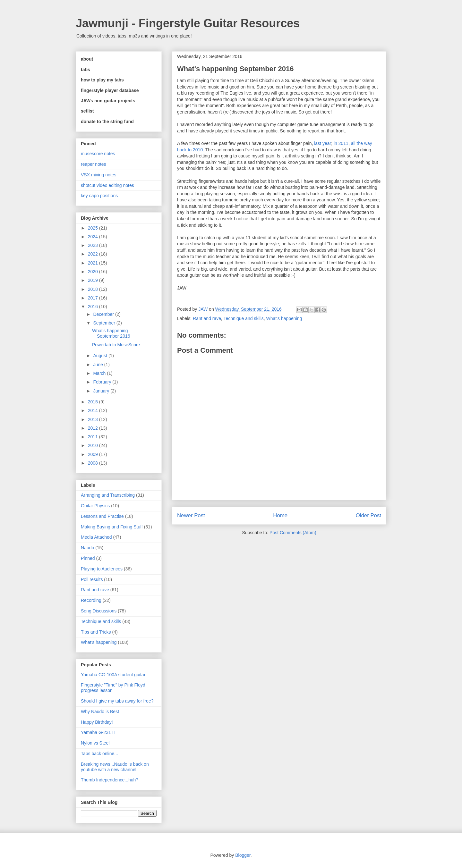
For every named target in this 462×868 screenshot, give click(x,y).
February (103, 382)
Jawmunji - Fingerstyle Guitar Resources (188, 23)
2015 (94, 402)
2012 (94, 428)
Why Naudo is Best (100, 712)
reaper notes (94, 164)
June (98, 365)
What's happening (284, 318)
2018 (94, 289)
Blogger (243, 855)
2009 (94, 454)
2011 (94, 437)
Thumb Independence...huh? (110, 780)
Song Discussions (99, 611)
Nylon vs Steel (95, 743)
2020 (94, 272)
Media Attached (96, 537)
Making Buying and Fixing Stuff (112, 527)
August (101, 356)
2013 (94, 419)
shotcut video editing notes (107, 185)
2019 (94, 280)
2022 (94, 254)
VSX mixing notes (99, 175)
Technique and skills (244, 318)
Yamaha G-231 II (98, 732)
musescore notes (98, 154)
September (105, 323)
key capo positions (99, 196)
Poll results (92, 579)
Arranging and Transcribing (108, 495)
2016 (94, 307)
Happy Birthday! (97, 722)
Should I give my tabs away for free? (117, 701)
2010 (94, 445)
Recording (91, 600)
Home (280, 515)
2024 (94, 237)
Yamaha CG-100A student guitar (113, 675)
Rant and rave (207, 318)
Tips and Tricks (96, 632)
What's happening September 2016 (111, 333)
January (102, 391)
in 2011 (341, 143)
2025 (94, 228)
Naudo (87, 548)
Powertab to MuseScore (116, 345)
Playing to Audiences (102, 569)
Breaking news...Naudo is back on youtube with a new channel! (115, 767)
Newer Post (191, 515)
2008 (94, 463)
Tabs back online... (99, 754)
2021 (94, 263)
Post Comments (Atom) (293, 533)
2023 (94, 245)
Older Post (368, 515)
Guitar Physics (95, 506)
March (100, 373)
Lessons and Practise (102, 516)
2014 (94, 410)
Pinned (88, 558)
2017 (94, 298)
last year (323, 143)
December (104, 314)
